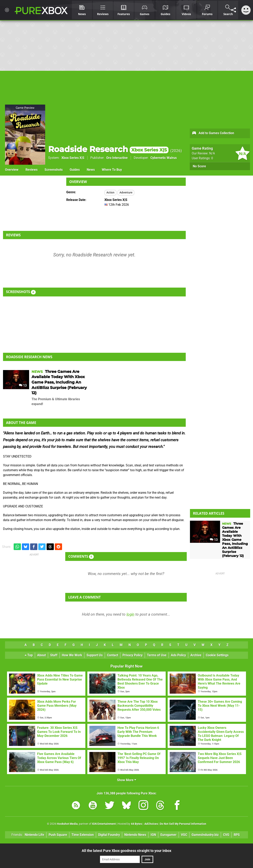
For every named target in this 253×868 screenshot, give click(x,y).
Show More (127, 780)
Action (110, 193)
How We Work (72, 655)
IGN (153, 835)
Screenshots (54, 170)
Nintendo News (135, 835)
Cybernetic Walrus (164, 158)
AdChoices (151, 824)
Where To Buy (112, 170)
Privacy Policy (133, 655)
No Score (199, 166)
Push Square (58, 835)
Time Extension (83, 835)
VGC (184, 835)
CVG (226, 835)
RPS (237, 835)
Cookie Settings (217, 655)
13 (23, 385)
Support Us (95, 655)
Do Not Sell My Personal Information (183, 824)
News (91, 170)
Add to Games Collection (213, 133)
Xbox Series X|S (73, 158)
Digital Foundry (109, 835)
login (130, 614)
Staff (54, 655)
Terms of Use (157, 655)
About (41, 655)
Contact (113, 655)
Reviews (32, 170)
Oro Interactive (117, 158)
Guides (75, 170)
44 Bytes (136, 824)
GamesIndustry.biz (205, 835)
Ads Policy (178, 655)
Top (29, 655)
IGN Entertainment (104, 824)
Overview (12, 170)
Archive (196, 655)
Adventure (126, 193)
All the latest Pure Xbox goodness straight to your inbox (126, 851)
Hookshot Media (67, 824)
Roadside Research (108, 149)
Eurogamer (168, 835)
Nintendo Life (34, 835)
